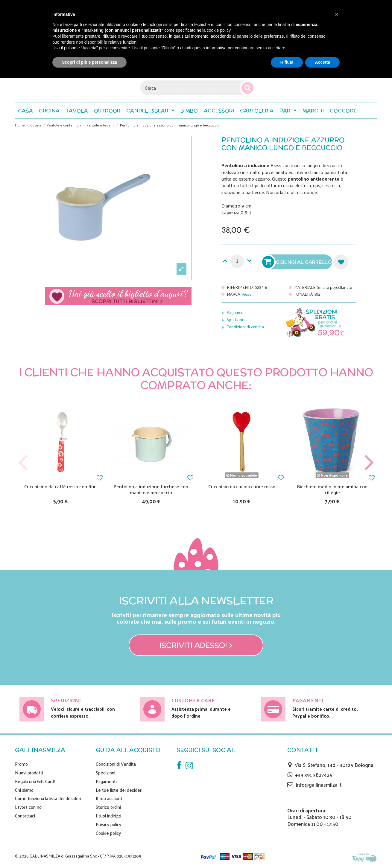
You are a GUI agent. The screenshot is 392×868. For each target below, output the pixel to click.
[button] (343, 111)
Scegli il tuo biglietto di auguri (118, 296)
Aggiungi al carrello (298, 262)
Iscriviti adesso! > (196, 645)
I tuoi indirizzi (108, 816)
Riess (246, 294)
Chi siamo (24, 790)
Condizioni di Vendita (116, 764)
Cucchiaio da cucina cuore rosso (242, 486)
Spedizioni (236, 319)
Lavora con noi (29, 807)
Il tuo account (109, 798)
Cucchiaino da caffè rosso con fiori (60, 486)
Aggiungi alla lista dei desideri (341, 262)
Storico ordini (108, 807)
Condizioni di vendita (245, 327)
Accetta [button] (322, 62)
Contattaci (25, 816)
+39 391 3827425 (314, 775)
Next (369, 463)
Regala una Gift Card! (35, 781)
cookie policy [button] (219, 30)
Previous (23, 463)
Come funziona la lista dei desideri (48, 798)
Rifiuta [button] (287, 62)
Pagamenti (236, 312)
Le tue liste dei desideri (119, 790)
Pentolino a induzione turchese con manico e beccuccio (151, 489)
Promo (21, 764)
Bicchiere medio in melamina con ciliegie (332, 489)
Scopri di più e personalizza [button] (89, 62)
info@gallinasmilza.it (319, 785)
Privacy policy (108, 824)
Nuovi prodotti (29, 773)
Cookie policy (108, 833)
